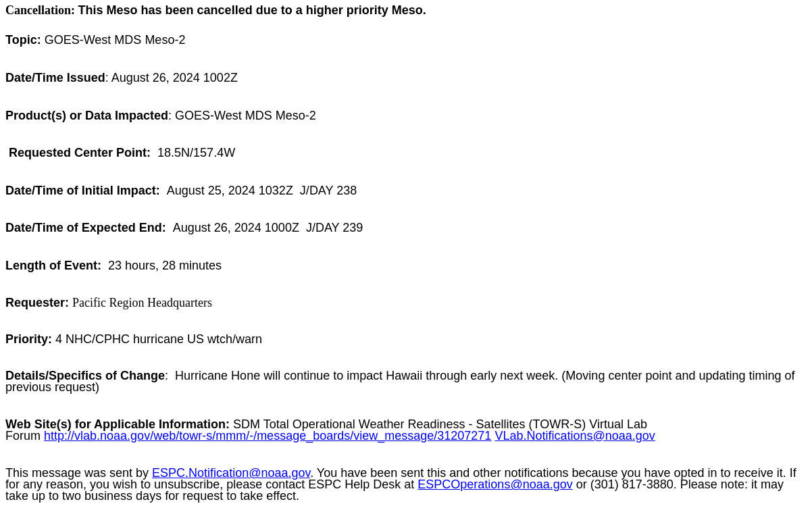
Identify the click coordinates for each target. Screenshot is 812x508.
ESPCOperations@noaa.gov (495, 484)
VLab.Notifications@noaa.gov (575, 436)
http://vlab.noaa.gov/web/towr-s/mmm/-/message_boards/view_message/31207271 (268, 436)
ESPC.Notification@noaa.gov (231, 473)
